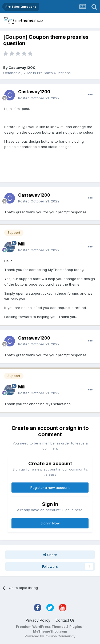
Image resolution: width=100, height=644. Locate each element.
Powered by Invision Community (50, 636)
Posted (39, 98)
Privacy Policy (38, 620)
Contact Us (65, 620)
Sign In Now (50, 523)
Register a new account (50, 488)
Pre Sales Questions (54, 73)
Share (50, 555)
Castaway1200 (22, 67)
